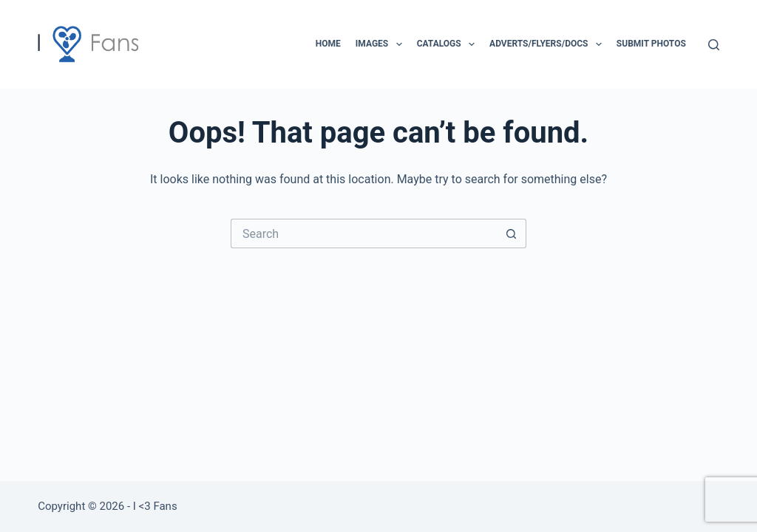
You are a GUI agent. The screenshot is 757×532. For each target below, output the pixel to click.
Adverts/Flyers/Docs (549, 44)
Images (382, 44)
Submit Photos (651, 44)
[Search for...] (364, 233)
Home (328, 44)
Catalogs (449, 44)
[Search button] (512, 233)
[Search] (714, 45)
